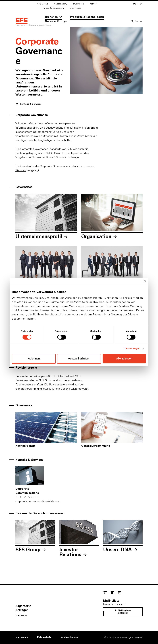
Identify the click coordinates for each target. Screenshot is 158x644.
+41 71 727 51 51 (28, 497)
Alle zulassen (124, 359)
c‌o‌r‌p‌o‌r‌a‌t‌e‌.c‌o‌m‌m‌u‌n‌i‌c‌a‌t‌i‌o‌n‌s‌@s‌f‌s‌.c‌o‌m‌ (38, 501)
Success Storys (56, 21)
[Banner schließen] (145, 281)
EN (141, 4)
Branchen (51, 17)
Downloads (76, 8)
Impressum (22, 637)
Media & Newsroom (54, 8)
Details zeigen (132, 348)
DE (135, 4)
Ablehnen (34, 359)
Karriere (94, 4)
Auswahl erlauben (79, 359)
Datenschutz (44, 637)
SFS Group (43, 4)
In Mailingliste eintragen (123, 612)
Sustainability (61, 4)
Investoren (79, 4)
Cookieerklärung (70, 637)
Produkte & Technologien (87, 17)
